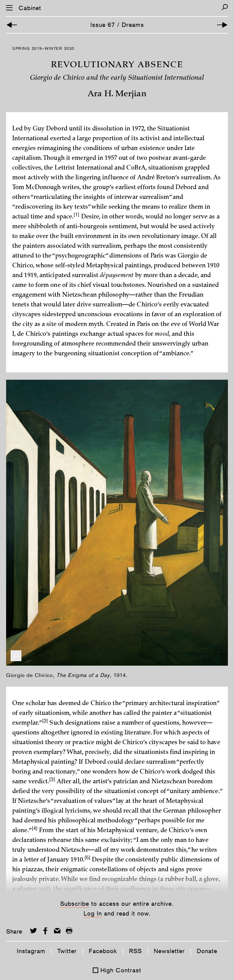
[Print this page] (69, 931)
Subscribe (75, 904)
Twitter (67, 951)
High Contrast (121, 970)
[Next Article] (222, 25)
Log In (93, 913)
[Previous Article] (12, 25)
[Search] (225, 7)
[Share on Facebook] (45, 931)
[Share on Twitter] (33, 931)
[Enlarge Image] (16, 656)
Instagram (31, 951)
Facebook (103, 951)
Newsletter (169, 951)
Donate (207, 951)
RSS (135, 951)
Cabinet (30, 8)
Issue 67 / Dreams (117, 25)
